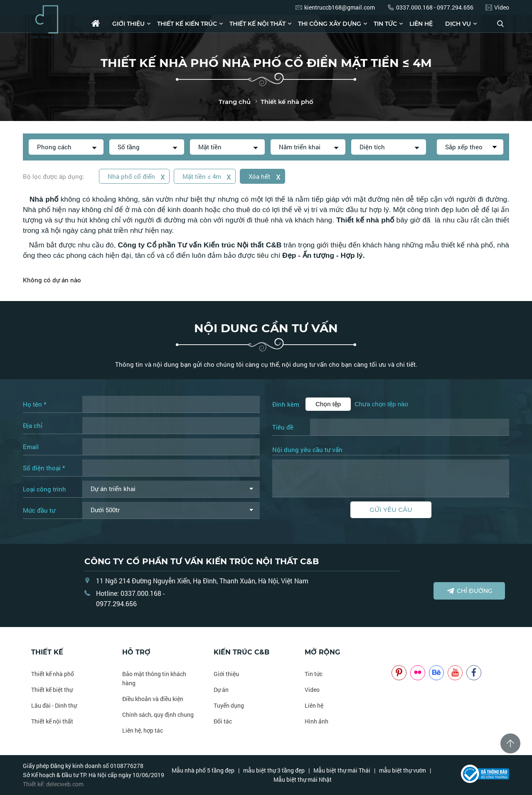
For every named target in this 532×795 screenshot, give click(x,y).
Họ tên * (34, 404)
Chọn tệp (328, 404)
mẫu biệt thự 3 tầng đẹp (274, 770)
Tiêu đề (283, 427)
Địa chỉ (33, 425)
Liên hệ (421, 24)
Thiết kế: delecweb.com (53, 784)
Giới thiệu (128, 24)
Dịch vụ (458, 24)
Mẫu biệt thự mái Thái (342, 770)
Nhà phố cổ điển (137, 176)
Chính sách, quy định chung (158, 715)
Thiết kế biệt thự (52, 690)
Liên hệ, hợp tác (143, 730)
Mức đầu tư (39, 510)
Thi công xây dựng (330, 24)
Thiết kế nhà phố (53, 674)
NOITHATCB (404, 652)
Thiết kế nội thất (257, 24)
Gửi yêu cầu (391, 510)
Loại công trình (44, 489)
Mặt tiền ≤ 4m (207, 176)
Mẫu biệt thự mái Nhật (303, 779)
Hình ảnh (316, 721)
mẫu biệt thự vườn (403, 770)
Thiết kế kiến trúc (187, 24)
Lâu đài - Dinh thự (54, 705)
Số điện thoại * (44, 468)
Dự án (221, 690)
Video (312, 690)
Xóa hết (265, 176)
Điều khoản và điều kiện (153, 699)
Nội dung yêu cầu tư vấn (307, 450)
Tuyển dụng (229, 705)
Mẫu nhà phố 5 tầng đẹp (203, 770)
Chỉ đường (469, 591)
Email (31, 447)
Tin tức (385, 24)
